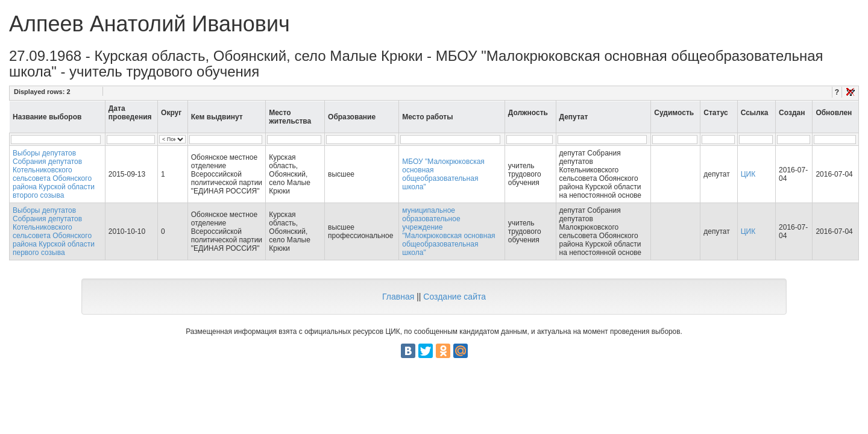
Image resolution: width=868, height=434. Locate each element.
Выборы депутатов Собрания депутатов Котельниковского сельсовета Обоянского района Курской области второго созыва (54, 174)
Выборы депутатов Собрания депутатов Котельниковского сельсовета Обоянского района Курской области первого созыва (54, 231)
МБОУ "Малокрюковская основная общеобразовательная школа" (443, 174)
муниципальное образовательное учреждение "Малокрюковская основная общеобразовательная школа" (448, 231)
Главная (398, 297)
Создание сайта (454, 297)
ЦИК (748, 174)
